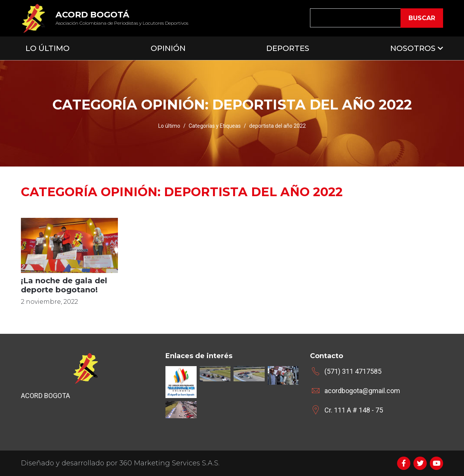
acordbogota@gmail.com (362, 391)
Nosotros (413, 48)
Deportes (288, 48)
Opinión (168, 48)
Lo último (169, 126)
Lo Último (48, 48)
